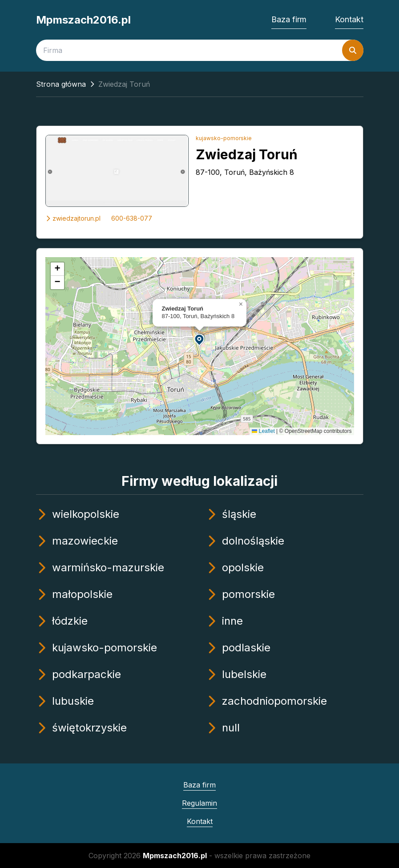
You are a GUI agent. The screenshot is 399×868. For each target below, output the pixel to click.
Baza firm (289, 19)
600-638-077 (132, 218)
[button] (200, 339)
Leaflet (263, 431)
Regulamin (199, 803)
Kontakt (349, 19)
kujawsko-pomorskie (224, 138)
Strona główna (61, 84)
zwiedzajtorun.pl (73, 218)
